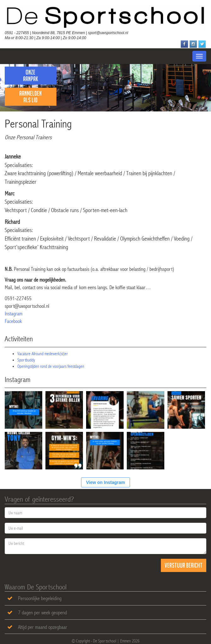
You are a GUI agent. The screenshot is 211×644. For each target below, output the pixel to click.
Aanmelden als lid (30, 97)
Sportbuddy (26, 360)
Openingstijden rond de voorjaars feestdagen (51, 366)
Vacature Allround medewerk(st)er (43, 354)
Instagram (14, 314)
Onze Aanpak (31, 75)
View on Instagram (105, 482)
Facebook (13, 321)
